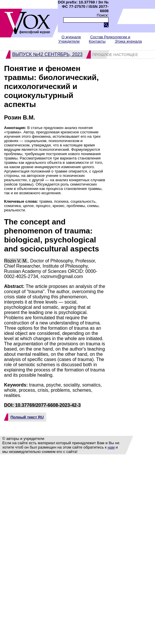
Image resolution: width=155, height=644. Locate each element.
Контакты (97, 41)
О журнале (71, 37)
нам (111, 447)
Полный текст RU (27, 417)
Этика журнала (128, 41)
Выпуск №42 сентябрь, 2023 (47, 54)
